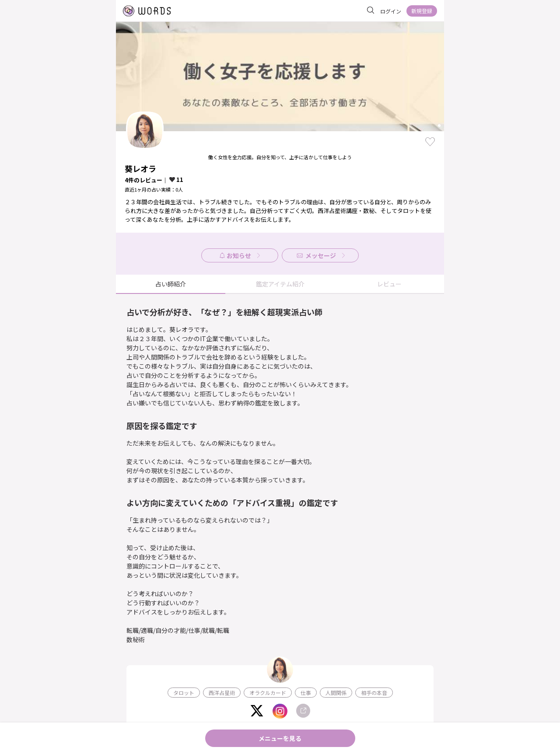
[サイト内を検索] (371, 10)
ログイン (391, 11)
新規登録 (422, 11)
